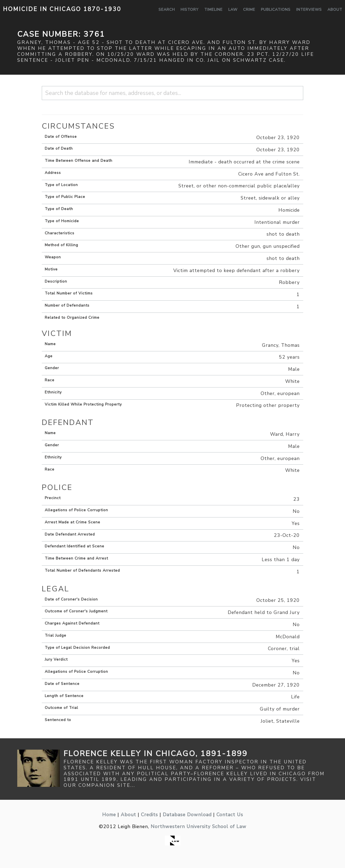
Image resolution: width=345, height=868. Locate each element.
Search (167, 10)
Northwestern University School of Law (199, 826)
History (190, 10)
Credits (149, 815)
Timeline (213, 10)
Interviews (309, 10)
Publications (276, 10)
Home (109, 815)
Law (233, 10)
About (335, 10)
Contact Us (230, 815)
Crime (249, 10)
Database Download (187, 815)
